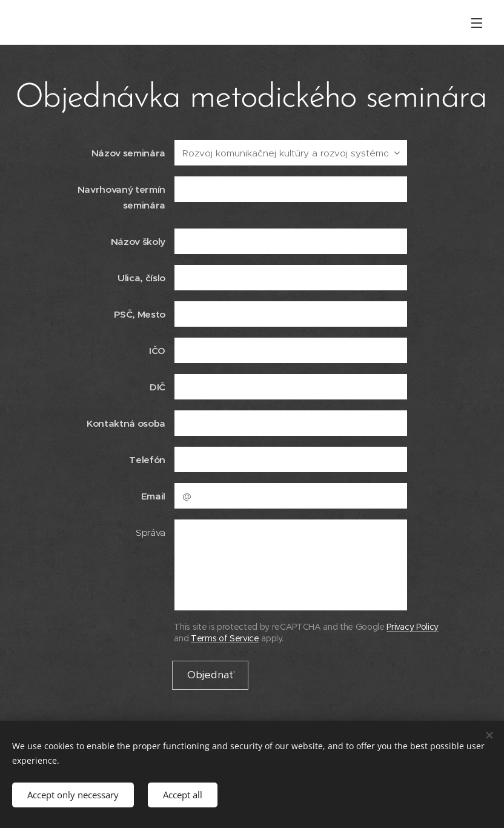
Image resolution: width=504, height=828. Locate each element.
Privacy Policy (412, 627)
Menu (477, 23)
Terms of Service (225, 638)
